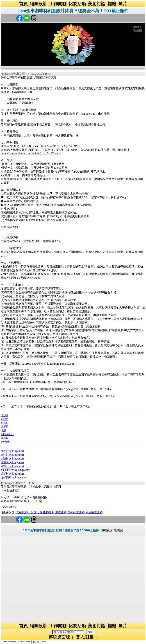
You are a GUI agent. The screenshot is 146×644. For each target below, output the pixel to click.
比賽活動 (77, 4)
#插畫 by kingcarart (12, 459)
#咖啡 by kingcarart (12, 474)
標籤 (112, 4)
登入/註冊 (85, 637)
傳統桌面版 (59, 637)
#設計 (4, 430)
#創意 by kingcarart (12, 455)
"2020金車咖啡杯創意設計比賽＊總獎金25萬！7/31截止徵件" (62, 530)
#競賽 (4, 427)
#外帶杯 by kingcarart (14, 477)
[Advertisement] (73, 579)
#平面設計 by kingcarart (15, 470)
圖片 (123, 4)
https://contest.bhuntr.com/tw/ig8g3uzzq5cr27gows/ (31, 153)
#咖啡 (4, 438)
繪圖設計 (38, 4)
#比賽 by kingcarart (12, 451)
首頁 (23, 4)
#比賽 (4, 415)
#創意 (4, 419)
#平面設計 (7, 434)
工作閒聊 (58, 4)
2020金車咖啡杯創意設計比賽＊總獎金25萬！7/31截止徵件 (73, 11)
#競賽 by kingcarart (12, 462)
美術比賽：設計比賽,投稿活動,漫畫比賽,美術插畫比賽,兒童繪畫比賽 (60, 512)
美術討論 (97, 4)
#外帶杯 (6, 442)
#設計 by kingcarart (12, 466)
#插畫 (4, 423)
